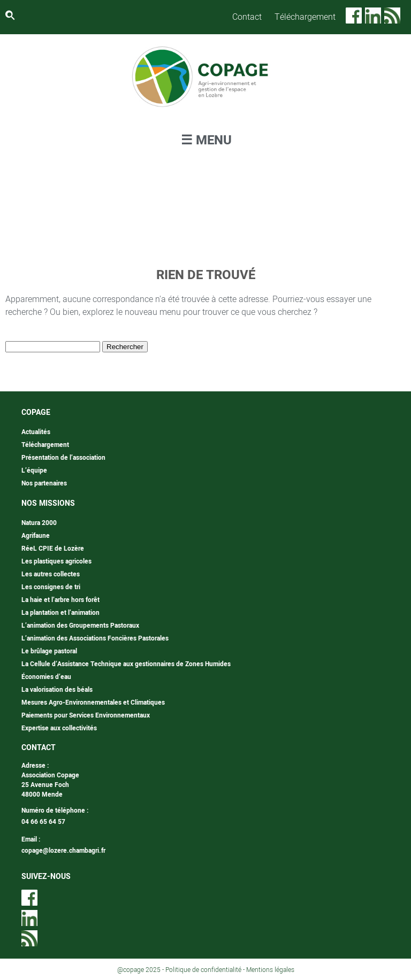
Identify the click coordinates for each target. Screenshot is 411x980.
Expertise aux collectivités (59, 728)
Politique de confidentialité (203, 970)
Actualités (36, 432)
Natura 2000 (39, 523)
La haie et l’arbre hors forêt (60, 600)
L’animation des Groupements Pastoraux (80, 626)
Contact (247, 17)
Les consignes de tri (51, 587)
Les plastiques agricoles (56, 561)
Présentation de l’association (63, 458)
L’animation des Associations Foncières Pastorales (95, 638)
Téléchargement (305, 17)
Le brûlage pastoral (49, 651)
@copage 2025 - (141, 970)
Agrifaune (36, 536)
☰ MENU (206, 140)
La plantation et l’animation (60, 613)
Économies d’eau (46, 677)
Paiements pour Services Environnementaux (86, 715)
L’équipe (34, 470)
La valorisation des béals (57, 690)
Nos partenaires (44, 483)
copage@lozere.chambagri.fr (63, 851)
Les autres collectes (51, 574)
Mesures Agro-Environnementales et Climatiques (93, 703)
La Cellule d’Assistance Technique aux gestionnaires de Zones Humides (126, 664)
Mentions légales (270, 970)
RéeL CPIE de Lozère (53, 549)
